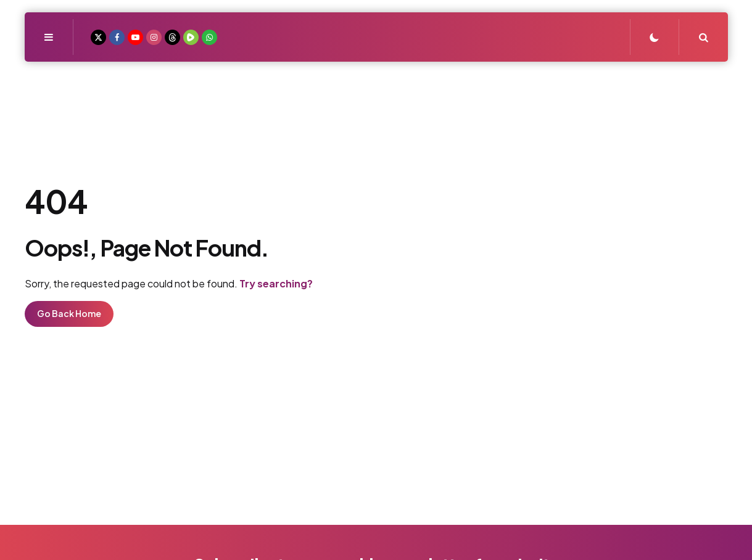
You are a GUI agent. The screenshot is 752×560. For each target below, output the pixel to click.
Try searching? (276, 283)
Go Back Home (69, 313)
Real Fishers (376, 113)
